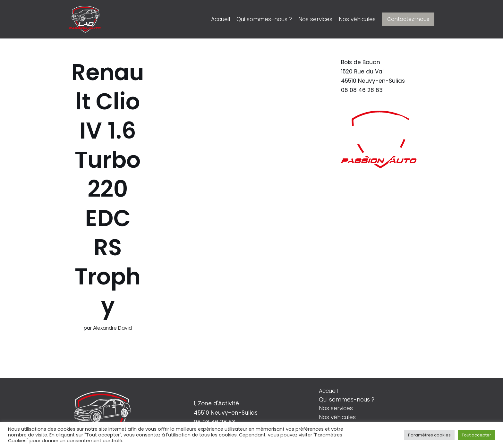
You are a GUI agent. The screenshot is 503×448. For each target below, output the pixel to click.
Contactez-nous (408, 19)
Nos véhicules (357, 19)
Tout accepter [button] (476, 435)
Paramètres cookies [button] (429, 435)
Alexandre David (112, 328)
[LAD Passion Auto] (85, 19)
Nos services (315, 19)
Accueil (221, 19)
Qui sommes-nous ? (264, 19)
